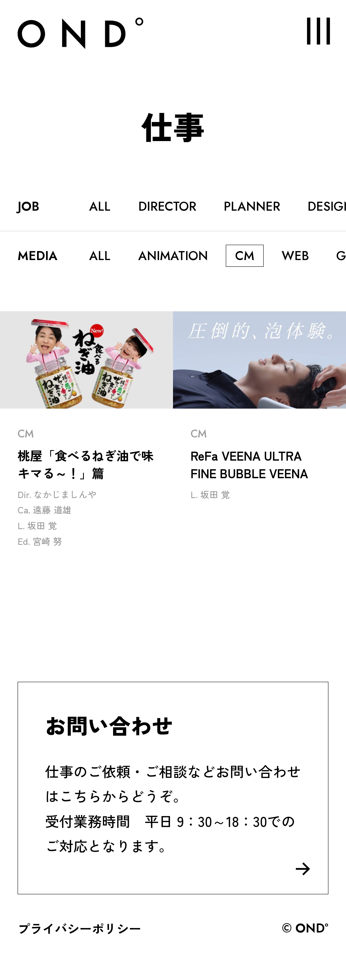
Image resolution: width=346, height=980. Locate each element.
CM (245, 256)
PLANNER (252, 206)
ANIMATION (173, 256)
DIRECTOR (167, 206)
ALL (100, 206)
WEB (295, 256)
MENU (310, 31)
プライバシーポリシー (79, 928)
